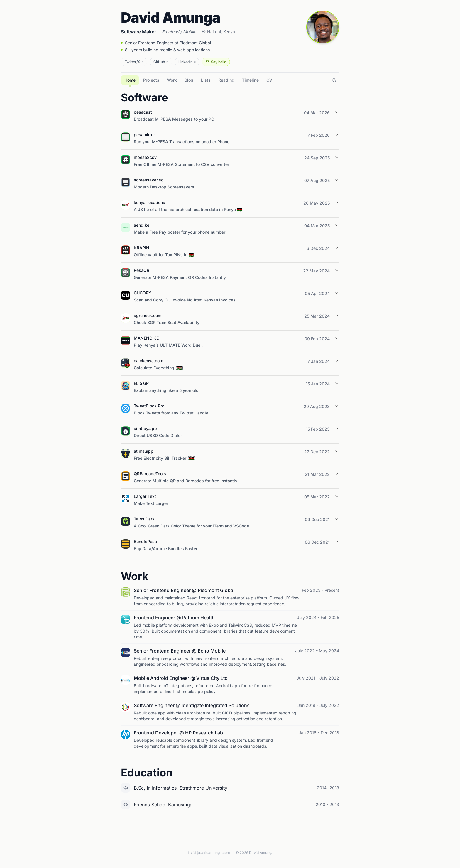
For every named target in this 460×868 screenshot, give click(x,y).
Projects (151, 80)
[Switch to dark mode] (334, 80)
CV (269, 80)
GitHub (161, 62)
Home (130, 81)
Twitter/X (134, 62)
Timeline (250, 80)
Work (172, 80)
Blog (189, 80)
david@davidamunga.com (208, 853)
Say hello (216, 62)
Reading (226, 80)
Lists (206, 80)
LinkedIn (187, 62)
